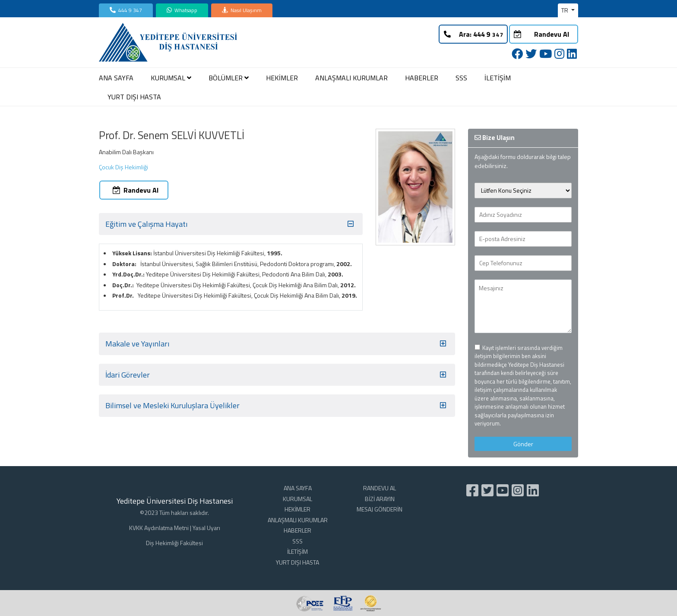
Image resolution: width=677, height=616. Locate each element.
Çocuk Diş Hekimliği (123, 167)
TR (565, 10)
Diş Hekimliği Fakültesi (174, 543)
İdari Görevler (277, 375)
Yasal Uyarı (206, 528)
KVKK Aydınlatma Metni (159, 528)
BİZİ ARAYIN (380, 499)
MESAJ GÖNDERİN (380, 509)
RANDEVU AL (380, 488)
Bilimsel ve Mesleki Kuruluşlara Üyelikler (277, 406)
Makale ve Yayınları (277, 344)
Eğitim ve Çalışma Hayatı (231, 224)
